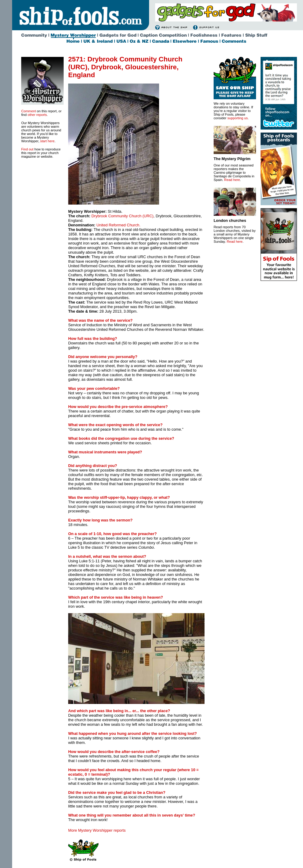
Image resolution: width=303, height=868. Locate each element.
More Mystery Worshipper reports (97, 830)
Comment (29, 111)
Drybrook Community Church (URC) (123, 216)
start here (47, 141)
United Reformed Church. (118, 225)
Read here (232, 180)
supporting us (237, 118)
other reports (37, 115)
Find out (27, 149)
